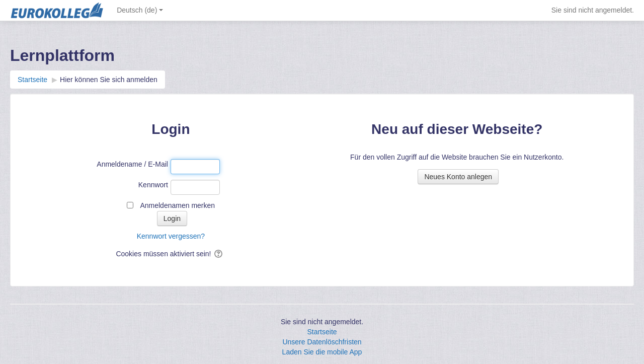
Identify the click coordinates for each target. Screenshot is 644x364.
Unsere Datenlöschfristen (322, 342)
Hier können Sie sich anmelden (109, 80)
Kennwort (153, 185)
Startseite (322, 332)
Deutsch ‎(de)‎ (140, 10)
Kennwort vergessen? (171, 236)
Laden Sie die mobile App (322, 352)
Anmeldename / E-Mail (132, 164)
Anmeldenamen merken (177, 205)
